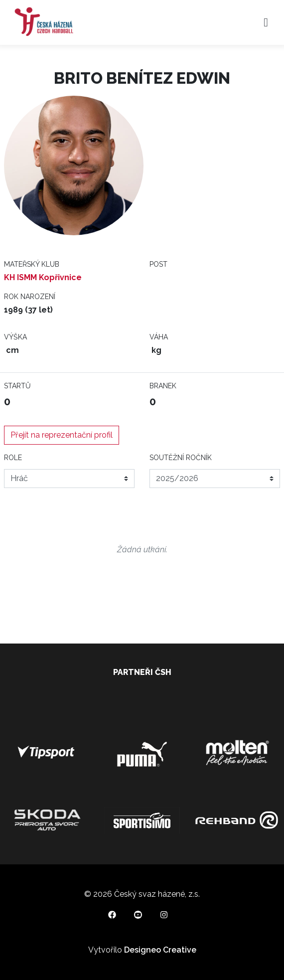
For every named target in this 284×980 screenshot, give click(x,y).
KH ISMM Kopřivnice (43, 277)
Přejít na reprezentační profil (62, 435)
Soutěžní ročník (181, 458)
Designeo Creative (160, 950)
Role (13, 458)
